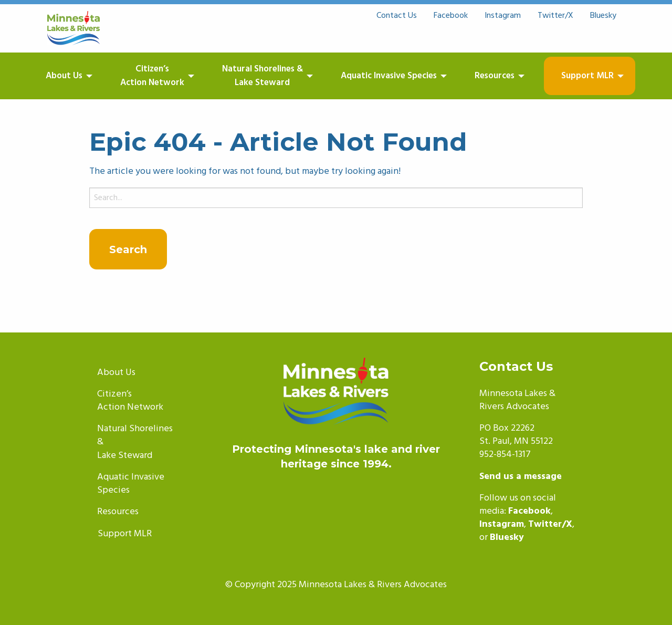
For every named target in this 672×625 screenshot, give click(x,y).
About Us (64, 76)
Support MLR (587, 76)
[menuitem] (75, 76)
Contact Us (397, 16)
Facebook (451, 16)
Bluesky (603, 16)
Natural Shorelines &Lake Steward (262, 76)
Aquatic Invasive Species (389, 76)
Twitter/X (555, 16)
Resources (495, 76)
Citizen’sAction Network (152, 76)
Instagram (503, 16)
